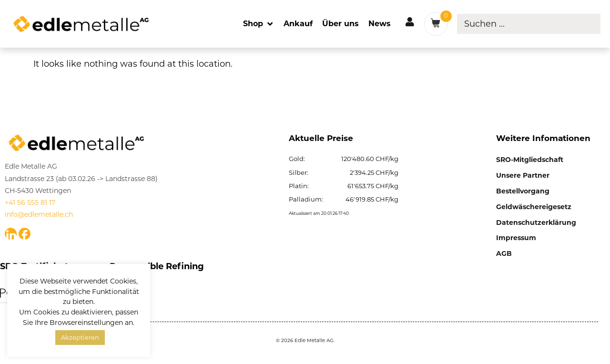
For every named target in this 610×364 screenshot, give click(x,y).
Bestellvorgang (523, 191)
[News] (380, 24)
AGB (504, 253)
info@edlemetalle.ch (39, 214)
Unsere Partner (523, 175)
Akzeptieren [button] (80, 337)
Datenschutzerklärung (536, 222)
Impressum (516, 238)
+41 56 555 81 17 (30, 202)
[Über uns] (341, 24)
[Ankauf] (298, 24)
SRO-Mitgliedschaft (530, 160)
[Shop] (259, 24)
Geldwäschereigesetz (534, 207)
